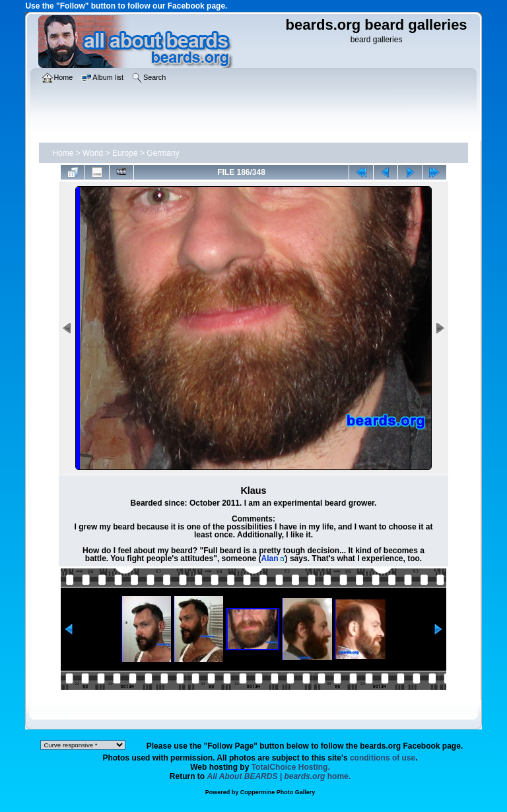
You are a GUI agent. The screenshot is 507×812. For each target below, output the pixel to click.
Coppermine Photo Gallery (278, 792)
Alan (270, 558)
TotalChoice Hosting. (291, 767)
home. (279, 776)
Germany (163, 153)
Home (63, 153)
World (93, 153)
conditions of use (383, 758)
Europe (125, 153)
